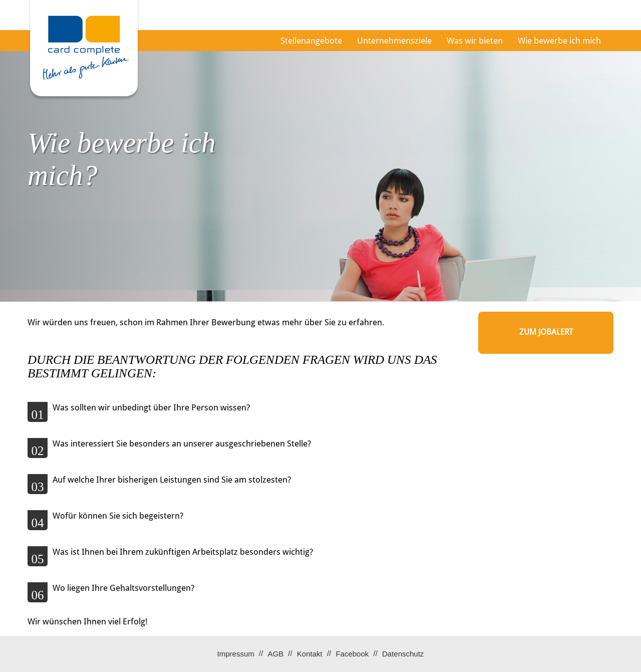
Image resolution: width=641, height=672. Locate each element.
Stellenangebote (311, 41)
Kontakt (310, 654)
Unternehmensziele (394, 41)
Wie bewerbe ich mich (559, 41)
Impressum (236, 654)
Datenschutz (403, 654)
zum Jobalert (546, 332)
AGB (275, 654)
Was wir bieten (475, 41)
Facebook (352, 654)
